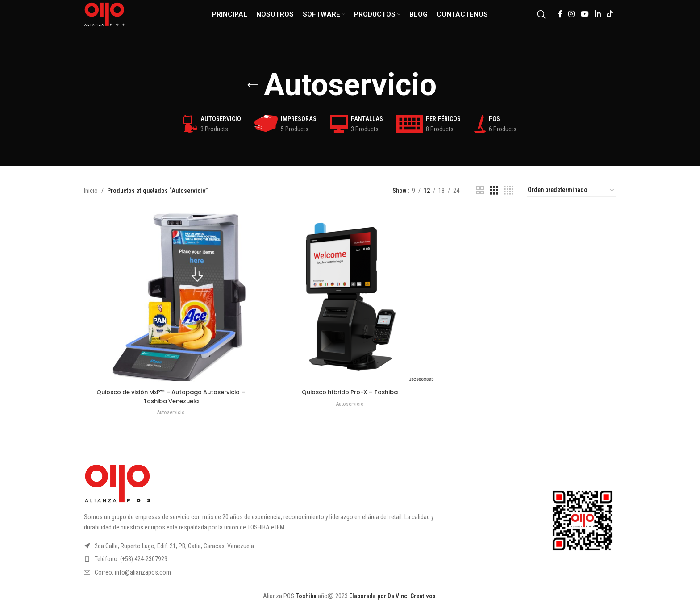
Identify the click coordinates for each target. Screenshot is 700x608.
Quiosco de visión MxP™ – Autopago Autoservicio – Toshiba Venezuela (170, 394)
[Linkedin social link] (598, 20)
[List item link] (276, 557)
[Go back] (253, 85)
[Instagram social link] (572, 20)
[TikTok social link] (610, 20)
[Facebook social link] (560, 20)
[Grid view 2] (480, 190)
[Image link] (117, 481)
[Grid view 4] (509, 190)
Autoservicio (170, 410)
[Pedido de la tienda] (571, 190)
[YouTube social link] (585, 20)
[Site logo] (114, 20)
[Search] (542, 20)
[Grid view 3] (494, 190)
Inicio (91, 191)
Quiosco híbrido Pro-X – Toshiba (350, 390)
